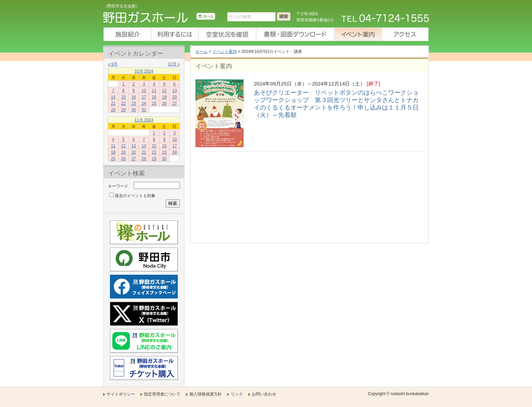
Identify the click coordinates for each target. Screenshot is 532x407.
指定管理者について (162, 394)
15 (123, 97)
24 (144, 103)
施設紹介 (127, 34)
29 (123, 110)
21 (113, 103)
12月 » (174, 64)
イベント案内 (358, 34)
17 (144, 97)
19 (164, 97)
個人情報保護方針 (206, 394)
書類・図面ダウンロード (295, 34)
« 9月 (113, 64)
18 (154, 97)
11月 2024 (144, 120)
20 (175, 97)
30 (134, 110)
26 (164, 103)
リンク (237, 394)
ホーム (202, 52)
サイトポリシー (121, 394)
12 (164, 91)
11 (154, 91)
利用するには (174, 34)
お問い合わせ (264, 394)
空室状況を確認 (227, 34)
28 (113, 110)
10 (144, 91)
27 (175, 103)
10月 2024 (144, 71)
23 (134, 103)
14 (113, 97)
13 (175, 91)
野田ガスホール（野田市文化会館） (159, 19)
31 (144, 110)
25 (154, 103)
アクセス (405, 34)
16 (134, 97)
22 (123, 103)
